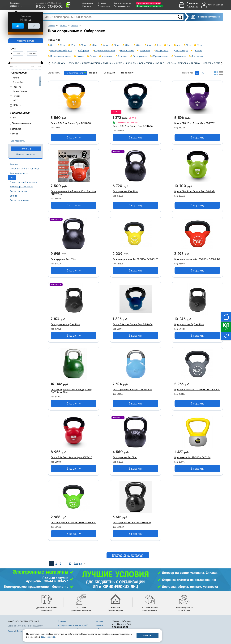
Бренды (100, 625)
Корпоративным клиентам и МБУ (73, 625)
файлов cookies (48, 637)
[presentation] (49, 63)
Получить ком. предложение (149, 6)
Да (18, 26)
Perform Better (213, 63)
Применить (26, 149)
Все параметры (18, 141)
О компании (88, 3)
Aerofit (16, 78)
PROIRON (196, 63)
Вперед (78, 563)
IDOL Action (145, 63)
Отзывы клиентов (122, 6)
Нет (34, 26)
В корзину (74, 137)
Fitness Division (91, 63)
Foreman (108, 63)
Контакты (87, 6)
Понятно (148, 635)
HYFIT (119, 63)
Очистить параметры (26, 154)
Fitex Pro (74, 63)
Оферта (11, 631)
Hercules (130, 63)
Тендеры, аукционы (123, 3)
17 (70, 563)
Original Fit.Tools (178, 63)
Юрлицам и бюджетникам (148, 3)
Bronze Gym (59, 63)
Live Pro (160, 63)
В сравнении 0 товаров (209, 17)
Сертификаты (104, 6)
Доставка (102, 3)
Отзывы (100, 621)
